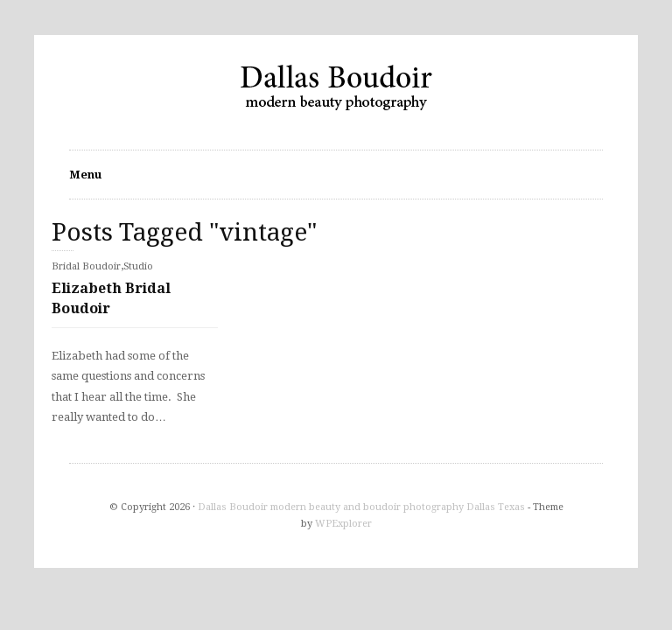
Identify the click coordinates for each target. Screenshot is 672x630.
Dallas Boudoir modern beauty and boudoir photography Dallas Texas (361, 507)
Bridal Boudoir (86, 266)
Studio (138, 266)
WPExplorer (343, 524)
